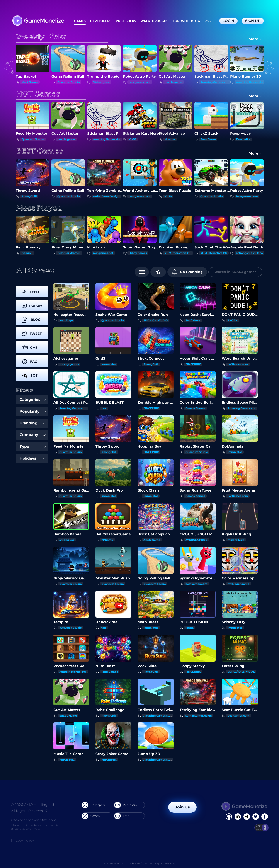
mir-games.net (103, 253)
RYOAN (233, 320)
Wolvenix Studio (71, 628)
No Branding (187, 272)
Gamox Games (195, 408)
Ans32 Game (152, 540)
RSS (208, 21)
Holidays (33, 458)
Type (33, 446)
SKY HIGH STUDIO (156, 320)
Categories (33, 400)
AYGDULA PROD (196, 540)
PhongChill (29, 196)
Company (33, 435)
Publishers (126, 21)
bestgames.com (140, 82)
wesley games (69, 364)
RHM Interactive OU (178, 253)
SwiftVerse (193, 320)
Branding (33, 423)
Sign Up (253, 21)
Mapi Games (30, 82)
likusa (190, 628)
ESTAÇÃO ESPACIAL (241, 672)
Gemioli (27, 253)
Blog (196, 21)
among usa (67, 540)
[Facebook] (229, 817)
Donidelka (243, 139)
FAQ (121, 816)
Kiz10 (132, 139)
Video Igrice (101, 82)
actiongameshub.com (251, 253)
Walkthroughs (154, 21)
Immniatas (109, 364)
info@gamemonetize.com (34, 820)
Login (228, 21)
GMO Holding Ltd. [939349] (159, 863)
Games (80, 21)
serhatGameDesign (106, 196)
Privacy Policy (22, 840)
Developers (101, 21)
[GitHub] (265, 817)
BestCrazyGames (69, 253)
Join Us (182, 807)
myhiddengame (238, 584)
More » (255, 39)
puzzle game (173, 82)
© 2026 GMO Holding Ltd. (33, 805)
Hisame (170, 139)
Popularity (33, 411)
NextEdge (66, 320)
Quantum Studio (69, 82)
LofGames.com (238, 364)
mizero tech (236, 540)
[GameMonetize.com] (38, 21)
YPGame (107, 540)
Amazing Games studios (217, 82)
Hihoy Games (138, 253)
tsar (104, 408)
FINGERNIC (193, 364)
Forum (179, 21)
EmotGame (208, 139)
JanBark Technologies (74, 672)
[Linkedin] (247, 817)
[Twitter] (256, 817)
